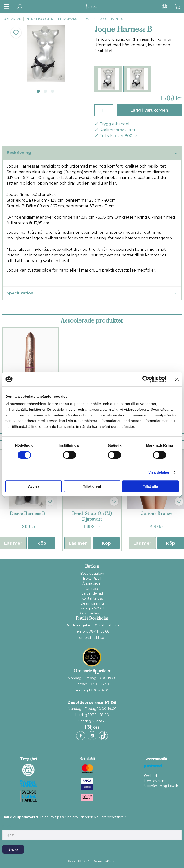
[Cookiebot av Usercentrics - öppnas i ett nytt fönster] (146, 379)
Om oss (92, 588)
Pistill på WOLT (92, 608)
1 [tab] (38, 91)
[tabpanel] (46, 54)
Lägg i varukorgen (149, 110)
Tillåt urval (92, 486)
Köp (42, 543)
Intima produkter (39, 19)
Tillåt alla (150, 486)
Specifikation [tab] (92, 294)
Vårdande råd (92, 593)
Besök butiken (92, 574)
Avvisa (34, 486)
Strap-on (89, 19)
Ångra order (92, 583)
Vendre (112, 861)
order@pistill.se (92, 638)
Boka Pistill (92, 579)
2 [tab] (45, 91)
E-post (7, 826)
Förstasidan (12, 19)
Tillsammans (67, 19)
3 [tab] (53, 91)
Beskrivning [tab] (92, 153)
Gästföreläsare (92, 613)
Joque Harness (112, 19)
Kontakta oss (92, 598)
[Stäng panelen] (177, 379)
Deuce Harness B (28, 514)
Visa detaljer (159, 472)
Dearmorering (92, 603)
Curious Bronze (156, 514)
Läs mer (78, 543)
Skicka (13, 849)
